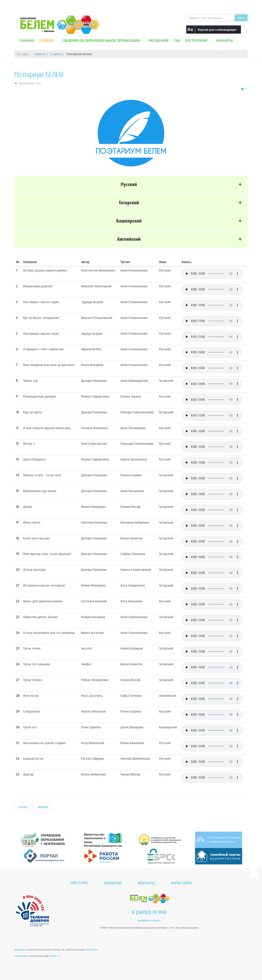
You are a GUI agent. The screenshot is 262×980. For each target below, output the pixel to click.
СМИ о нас (79, 882)
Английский (129, 239)
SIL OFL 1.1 (55, 956)
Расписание (159, 40)
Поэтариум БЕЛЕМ (39, 74)
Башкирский (129, 221)
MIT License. (92, 950)
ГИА (177, 40)
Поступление (198, 40)
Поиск (241, 18)
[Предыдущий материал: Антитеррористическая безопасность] (23, 807)
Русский (129, 184)
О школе (48, 40)
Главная (27, 40)
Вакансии (113, 883)
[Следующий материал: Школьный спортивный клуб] (43, 807)
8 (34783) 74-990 (149, 912)
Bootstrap (19, 950)
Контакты (225, 40)
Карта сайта (181, 883)
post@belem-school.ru (149, 920)
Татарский (129, 203)
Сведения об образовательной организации (103, 40)
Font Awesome (22, 956)
